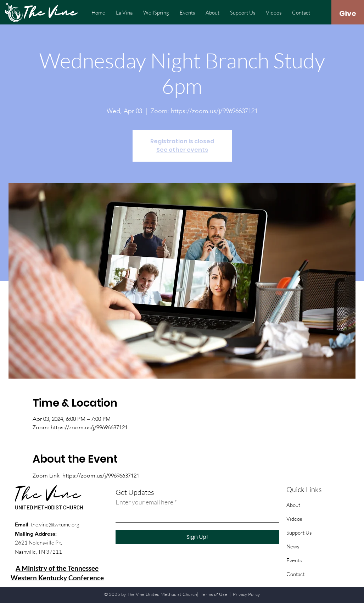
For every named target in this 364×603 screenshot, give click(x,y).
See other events (182, 150)
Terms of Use (214, 594)
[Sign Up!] (197, 537)
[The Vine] (52, 13)
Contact (295, 574)
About (293, 505)
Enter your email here (144, 502)
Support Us (299, 533)
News (293, 546)
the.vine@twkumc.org (55, 524)
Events (294, 560)
